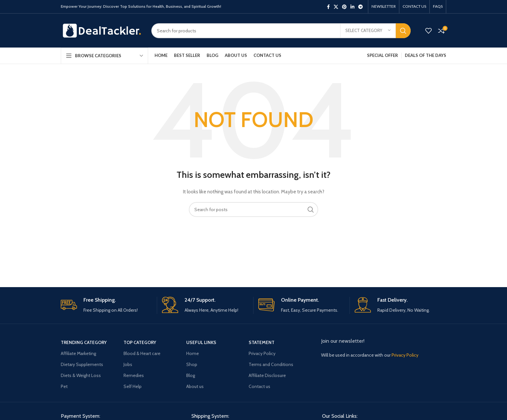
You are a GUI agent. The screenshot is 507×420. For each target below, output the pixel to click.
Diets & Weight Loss (81, 375)
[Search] (281, 31)
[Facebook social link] (328, 7)
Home (193, 353)
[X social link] (336, 7)
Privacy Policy (262, 353)
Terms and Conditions (271, 364)
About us (195, 386)
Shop (192, 364)
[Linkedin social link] (352, 7)
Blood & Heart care (142, 353)
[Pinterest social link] (344, 7)
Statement (262, 342)
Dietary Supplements (82, 364)
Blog (191, 375)
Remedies (134, 375)
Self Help (133, 386)
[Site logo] (101, 30)
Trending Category (84, 342)
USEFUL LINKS (201, 342)
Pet (64, 386)
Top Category (140, 342)
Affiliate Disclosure (267, 375)
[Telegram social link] (361, 7)
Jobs (128, 364)
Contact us (259, 386)
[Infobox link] (106, 305)
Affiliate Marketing (78, 353)
